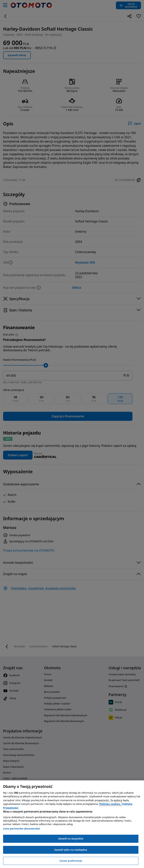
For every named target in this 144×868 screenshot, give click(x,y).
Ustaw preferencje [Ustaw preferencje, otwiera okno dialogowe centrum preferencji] (71, 861)
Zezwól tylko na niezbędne (71, 850)
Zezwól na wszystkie (71, 839)
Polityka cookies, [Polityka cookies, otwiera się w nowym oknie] (110, 804)
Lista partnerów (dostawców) (22, 829)
